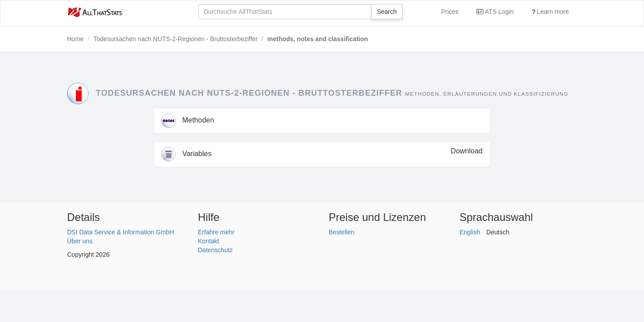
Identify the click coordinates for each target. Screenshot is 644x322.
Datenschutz (216, 250)
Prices (450, 12)
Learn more (550, 12)
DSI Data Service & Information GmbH (121, 232)
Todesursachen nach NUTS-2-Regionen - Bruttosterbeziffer (176, 39)
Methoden (188, 120)
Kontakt (209, 241)
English (470, 232)
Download (467, 151)
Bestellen (342, 232)
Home (75, 39)
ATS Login (495, 12)
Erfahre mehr (216, 232)
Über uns (80, 241)
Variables (186, 154)
